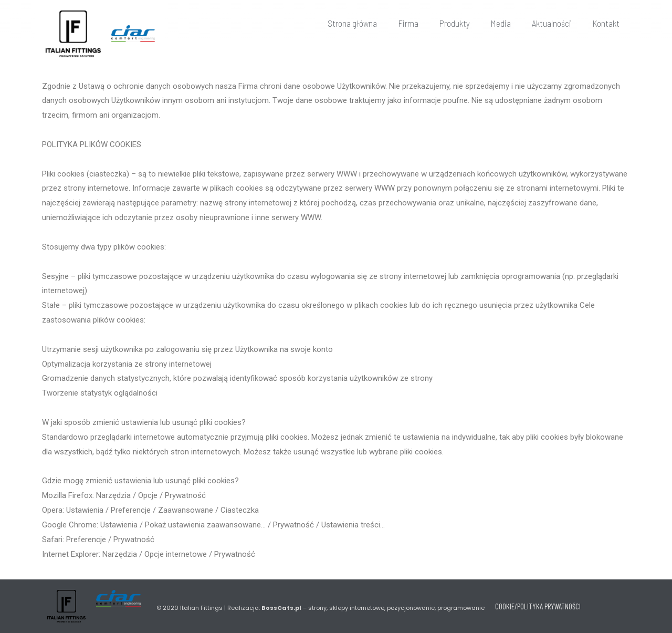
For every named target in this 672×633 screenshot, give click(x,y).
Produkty (455, 23)
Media (501, 23)
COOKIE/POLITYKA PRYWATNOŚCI (538, 606)
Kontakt (606, 23)
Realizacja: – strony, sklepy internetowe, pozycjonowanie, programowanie (356, 608)
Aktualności (552, 23)
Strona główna (352, 23)
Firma (408, 23)
